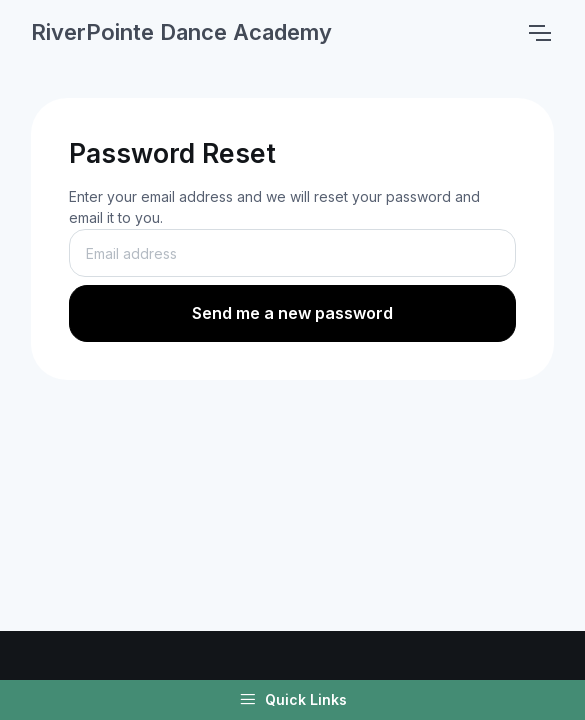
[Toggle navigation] (539, 33)
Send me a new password (292, 313)
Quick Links (293, 700)
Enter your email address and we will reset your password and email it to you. (274, 207)
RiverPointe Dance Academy (181, 32)
